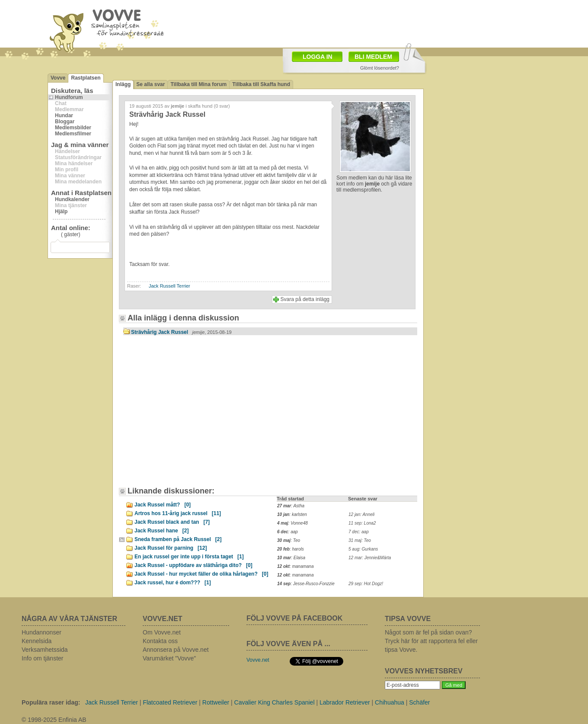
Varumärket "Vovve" (169, 658)
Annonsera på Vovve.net (176, 650)
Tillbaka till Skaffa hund (261, 84)
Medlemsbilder (73, 128)
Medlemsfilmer (73, 134)
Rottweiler (216, 702)
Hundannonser (42, 632)
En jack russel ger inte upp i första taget (189, 557)
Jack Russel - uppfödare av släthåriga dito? (193, 565)
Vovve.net (258, 660)
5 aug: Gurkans (363, 549)
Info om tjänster (43, 658)
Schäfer (419, 702)
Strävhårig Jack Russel (181, 332)
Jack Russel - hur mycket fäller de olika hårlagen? (201, 574)
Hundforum (69, 97)
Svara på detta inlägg (305, 299)
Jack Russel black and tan (172, 522)
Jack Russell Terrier (169, 286)
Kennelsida (37, 641)
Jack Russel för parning (171, 548)
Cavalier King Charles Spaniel (275, 702)
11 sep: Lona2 (362, 523)
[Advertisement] (344, 23)
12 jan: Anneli (361, 514)
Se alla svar (150, 84)
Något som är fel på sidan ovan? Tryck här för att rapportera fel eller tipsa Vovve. (431, 641)
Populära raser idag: (51, 702)
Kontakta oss (160, 641)
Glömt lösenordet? (380, 68)
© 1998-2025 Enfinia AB (54, 720)
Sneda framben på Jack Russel (178, 539)
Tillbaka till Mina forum (198, 84)
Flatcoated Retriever (170, 702)
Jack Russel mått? (163, 505)
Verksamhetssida (45, 650)
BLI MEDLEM (373, 57)
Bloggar (65, 122)
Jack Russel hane (161, 531)
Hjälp (61, 211)
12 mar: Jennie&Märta (370, 558)
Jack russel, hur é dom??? (173, 583)
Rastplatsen (86, 78)
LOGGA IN (318, 57)
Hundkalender (72, 199)
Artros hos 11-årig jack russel (178, 513)
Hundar (64, 115)
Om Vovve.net (162, 632)
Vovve (58, 78)
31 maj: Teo (360, 540)
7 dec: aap (359, 532)
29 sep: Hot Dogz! (366, 584)
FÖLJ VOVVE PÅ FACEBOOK (294, 618)
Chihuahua (390, 702)
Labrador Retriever (345, 702)
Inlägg (123, 84)
